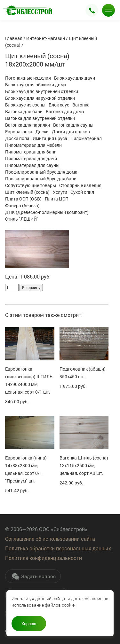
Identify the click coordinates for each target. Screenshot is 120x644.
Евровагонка (19, 132)
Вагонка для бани (24, 111)
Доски (42, 132)
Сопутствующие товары (31, 185)
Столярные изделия (80, 185)
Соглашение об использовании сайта (50, 539)
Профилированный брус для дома (41, 172)
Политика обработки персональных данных (58, 548)
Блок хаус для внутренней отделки (42, 91)
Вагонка (81, 105)
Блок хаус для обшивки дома (36, 85)
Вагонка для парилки (28, 125)
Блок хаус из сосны (25, 105)
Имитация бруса (50, 138)
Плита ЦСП (57, 199)
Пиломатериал (86, 138)
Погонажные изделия (28, 78)
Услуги (60, 192)
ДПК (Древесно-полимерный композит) (47, 212)
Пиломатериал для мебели (33, 145)
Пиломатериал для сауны (32, 165)
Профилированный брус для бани (41, 179)
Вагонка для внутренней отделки (40, 118)
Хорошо (29, 624)
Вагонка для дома (65, 111)
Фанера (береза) (22, 205)
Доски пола (17, 138)
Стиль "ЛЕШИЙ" (22, 219)
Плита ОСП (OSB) (23, 199)
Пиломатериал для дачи (31, 158)
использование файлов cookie (43, 605)
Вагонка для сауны (73, 125)
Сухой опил (82, 192)
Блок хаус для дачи (75, 78)
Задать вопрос (34, 576)
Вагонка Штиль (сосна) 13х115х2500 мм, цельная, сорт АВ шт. (84, 465)
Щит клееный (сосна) (27, 192)
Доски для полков (71, 132)
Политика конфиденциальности (44, 558)
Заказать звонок (92, 10)
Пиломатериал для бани (31, 152)
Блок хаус (59, 105)
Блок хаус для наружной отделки (40, 98)
